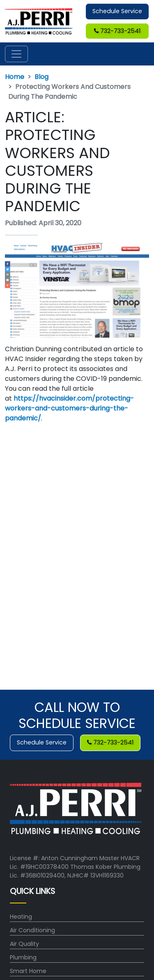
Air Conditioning (32, 930)
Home (15, 77)
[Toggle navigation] (16, 54)
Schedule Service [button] (117, 11)
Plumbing (23, 957)
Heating (21, 917)
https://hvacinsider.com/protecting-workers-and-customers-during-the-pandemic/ (69, 408)
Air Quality (24, 944)
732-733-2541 (117, 31)
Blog (41, 77)
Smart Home (28, 971)
